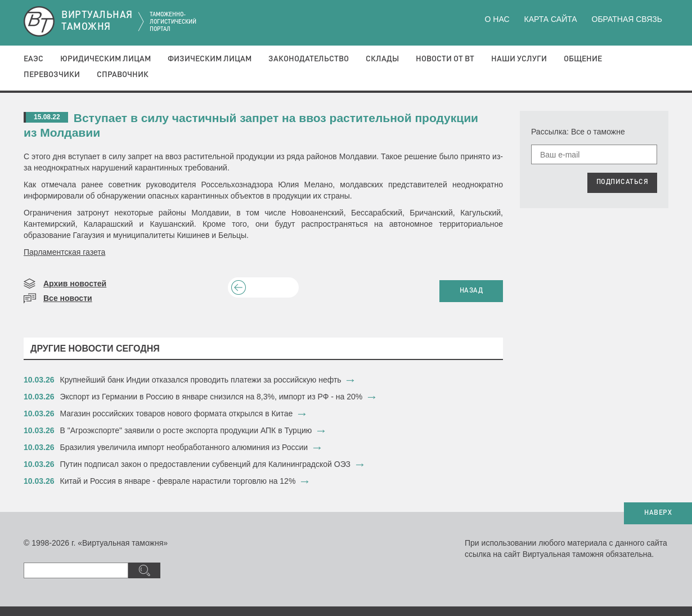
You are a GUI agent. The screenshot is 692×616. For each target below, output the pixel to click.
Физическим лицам (210, 59)
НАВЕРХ (658, 513)
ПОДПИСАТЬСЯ (623, 182)
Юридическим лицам (105, 59)
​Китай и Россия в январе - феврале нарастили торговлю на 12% (178, 481)
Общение (583, 59)
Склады (382, 59)
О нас (497, 19)
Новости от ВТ (445, 59)
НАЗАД (471, 291)
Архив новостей (75, 284)
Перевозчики (52, 75)
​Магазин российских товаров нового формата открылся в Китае (177, 413)
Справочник (123, 75)
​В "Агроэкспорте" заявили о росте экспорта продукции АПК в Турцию (186, 430)
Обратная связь (627, 19)
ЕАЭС (33, 59)
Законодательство (309, 59)
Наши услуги (519, 59)
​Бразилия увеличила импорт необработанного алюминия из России (184, 447)
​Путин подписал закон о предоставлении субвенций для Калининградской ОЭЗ (206, 464)
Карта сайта (550, 19)
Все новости (68, 298)
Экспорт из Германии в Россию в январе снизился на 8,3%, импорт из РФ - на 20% (212, 397)
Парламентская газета (64, 252)
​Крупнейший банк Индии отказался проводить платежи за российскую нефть (201, 380)
